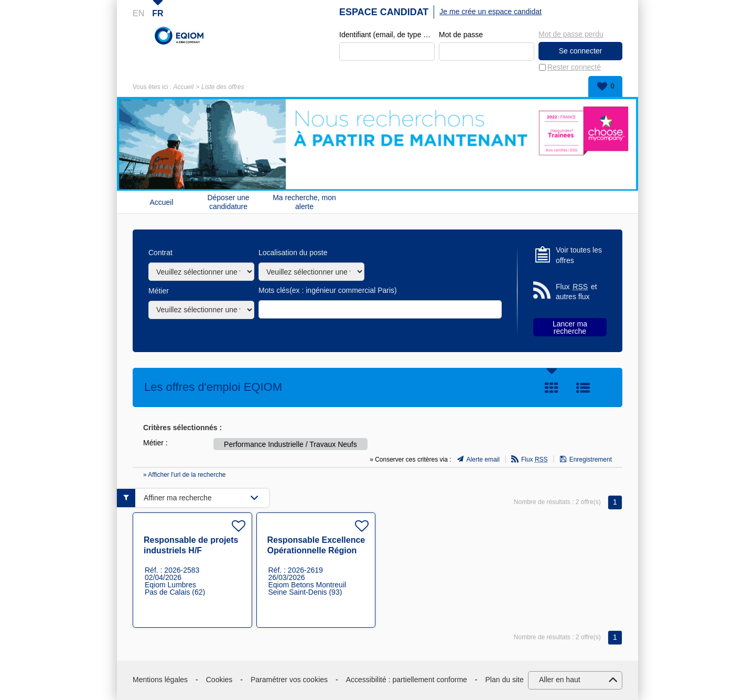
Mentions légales (160, 680)
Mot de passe (461, 35)
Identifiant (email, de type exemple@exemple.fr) (387, 35)
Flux (535, 460)
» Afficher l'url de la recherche (185, 475)
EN (138, 13)
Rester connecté (574, 67)
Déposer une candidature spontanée (228, 202)
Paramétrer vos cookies (289, 680)
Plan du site (505, 680)
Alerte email (483, 460)
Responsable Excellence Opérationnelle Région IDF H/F (316, 550)
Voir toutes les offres (579, 255)
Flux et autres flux (576, 292)
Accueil (183, 87)
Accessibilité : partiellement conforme (407, 680)
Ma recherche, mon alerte (304, 202)
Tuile (552, 388)
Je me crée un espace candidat (490, 12)
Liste (583, 388)
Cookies (219, 680)
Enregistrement (591, 460)
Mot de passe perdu (571, 34)
